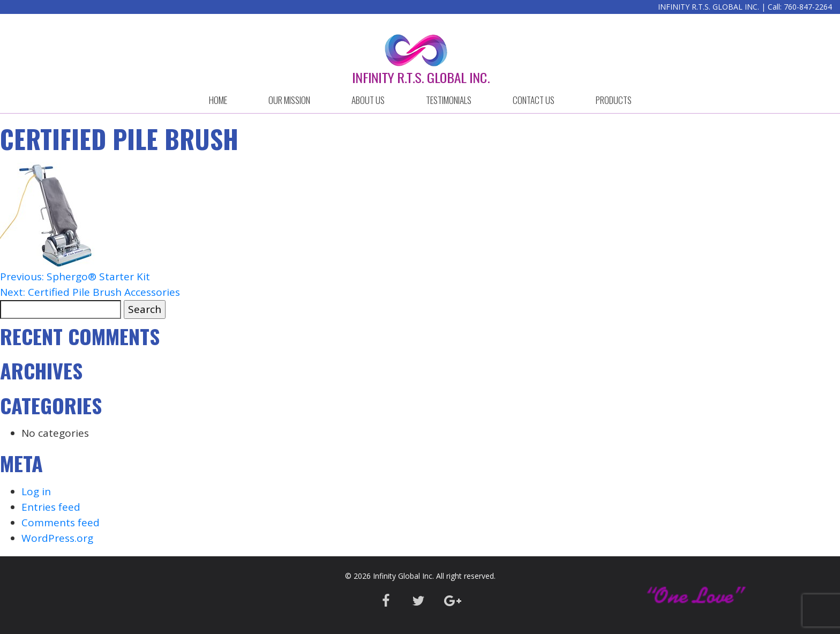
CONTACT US (534, 100)
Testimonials (449, 100)
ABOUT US (368, 100)
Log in (36, 491)
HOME (218, 100)
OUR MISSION (289, 100)
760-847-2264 (808, 7)
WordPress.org (57, 538)
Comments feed (61, 523)
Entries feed (51, 507)
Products (614, 100)
